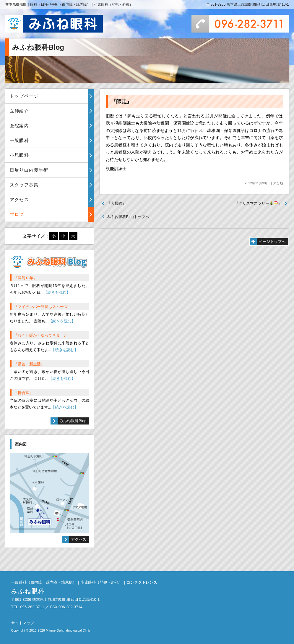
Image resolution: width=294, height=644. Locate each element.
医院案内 (19, 126)
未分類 (278, 183)
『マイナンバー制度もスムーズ (41, 307)
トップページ (24, 96)
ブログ (17, 214)
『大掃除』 (117, 203)
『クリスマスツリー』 (258, 203)
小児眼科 (19, 155)
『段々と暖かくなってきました (41, 335)
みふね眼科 (54, 24)
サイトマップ (23, 623)
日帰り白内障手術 (29, 170)
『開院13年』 (26, 278)
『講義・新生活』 (29, 364)
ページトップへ (272, 242)
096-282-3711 (240, 24)
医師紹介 (19, 111)
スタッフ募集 (24, 185)
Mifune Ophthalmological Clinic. (69, 630)
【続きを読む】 (57, 292)
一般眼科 (19, 140)
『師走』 (121, 101)
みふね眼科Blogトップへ (128, 217)
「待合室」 (23, 393)
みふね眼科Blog (73, 421)
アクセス (19, 200)
